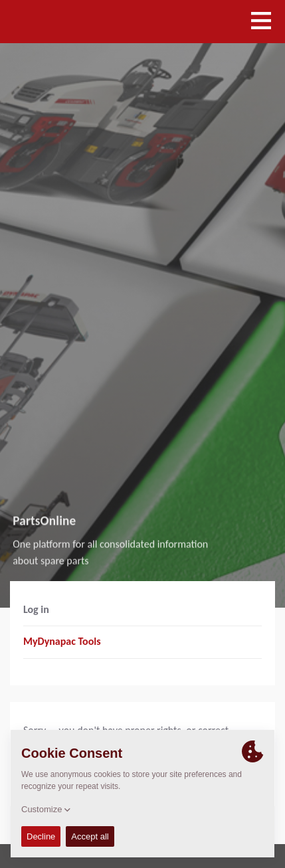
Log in (36, 609)
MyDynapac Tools (62, 641)
